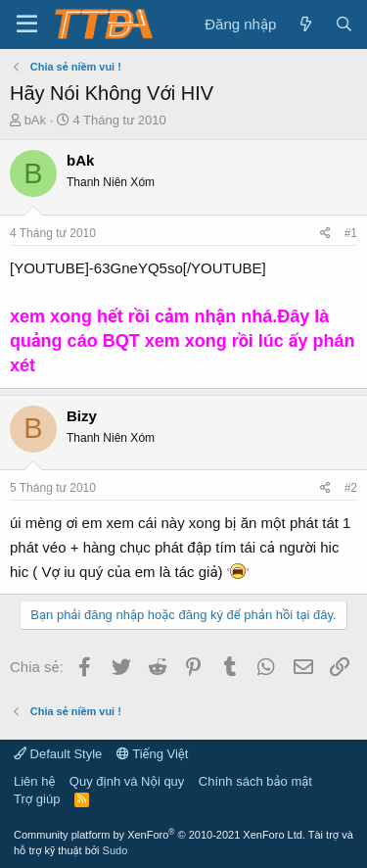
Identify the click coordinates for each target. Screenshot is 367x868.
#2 (351, 488)
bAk (35, 120)
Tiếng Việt (153, 754)
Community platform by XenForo (160, 835)
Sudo (115, 850)
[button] (27, 24)
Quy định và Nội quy (127, 781)
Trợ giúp (37, 799)
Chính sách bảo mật (255, 781)
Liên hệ (34, 781)
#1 (351, 233)
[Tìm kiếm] (344, 24)
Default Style (58, 754)
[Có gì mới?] (305, 24)
